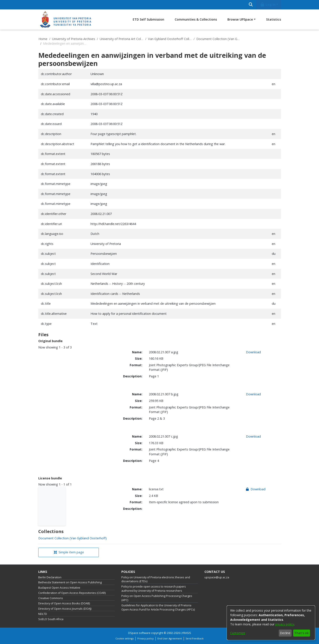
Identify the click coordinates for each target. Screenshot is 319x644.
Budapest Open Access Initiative (59, 588)
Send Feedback (195, 638)
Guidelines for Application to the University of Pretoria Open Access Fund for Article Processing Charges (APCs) (158, 607)
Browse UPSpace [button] (240, 19)
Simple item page (69, 552)
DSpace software (139, 633)
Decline (285, 633)
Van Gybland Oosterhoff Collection (170, 39)
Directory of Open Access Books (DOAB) (64, 603)
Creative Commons (51, 598)
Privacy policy (146, 638)
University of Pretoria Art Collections (122, 39)
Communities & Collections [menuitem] (196, 19)
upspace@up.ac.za (217, 577)
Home (43, 39)
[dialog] (271, 623)
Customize (238, 633)
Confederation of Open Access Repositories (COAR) (72, 593)
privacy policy (285, 624)
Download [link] (253, 352)
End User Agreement (170, 638)
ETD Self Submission (148, 19)
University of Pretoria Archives (74, 39)
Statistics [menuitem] (274, 19)
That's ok (302, 633)
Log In (268, 4)
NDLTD (43, 614)
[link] (72, 538)
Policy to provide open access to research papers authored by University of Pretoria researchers (154, 589)
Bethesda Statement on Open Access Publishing (70, 582)
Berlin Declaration (50, 577)
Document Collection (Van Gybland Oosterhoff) (218, 39)
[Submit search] (251, 5)
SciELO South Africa (51, 619)
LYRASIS (186, 633)
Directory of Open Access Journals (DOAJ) (65, 609)
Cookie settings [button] (125, 638)
